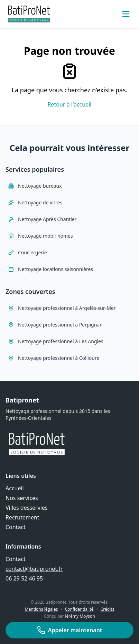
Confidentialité (79, 609)
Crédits (108, 609)
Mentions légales (41, 609)
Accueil (15, 488)
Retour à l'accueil (70, 104)
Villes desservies (27, 508)
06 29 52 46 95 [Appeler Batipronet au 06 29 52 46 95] (24, 578)
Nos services (22, 498)
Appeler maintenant (70, 630)
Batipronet (22, 400)
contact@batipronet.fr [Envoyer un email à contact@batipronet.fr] (34, 569)
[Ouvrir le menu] (126, 14)
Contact (16, 527)
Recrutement (22, 517)
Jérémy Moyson (80, 616)
